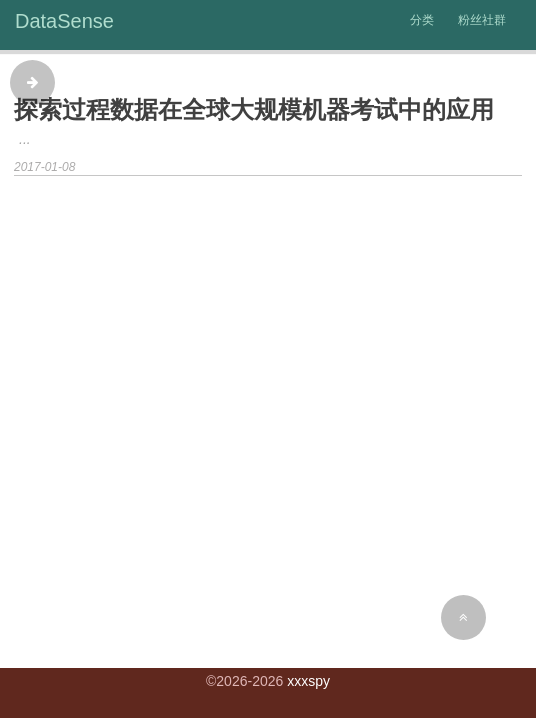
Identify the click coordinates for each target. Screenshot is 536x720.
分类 (422, 20)
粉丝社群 (482, 20)
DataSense (64, 21)
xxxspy (308, 681)
